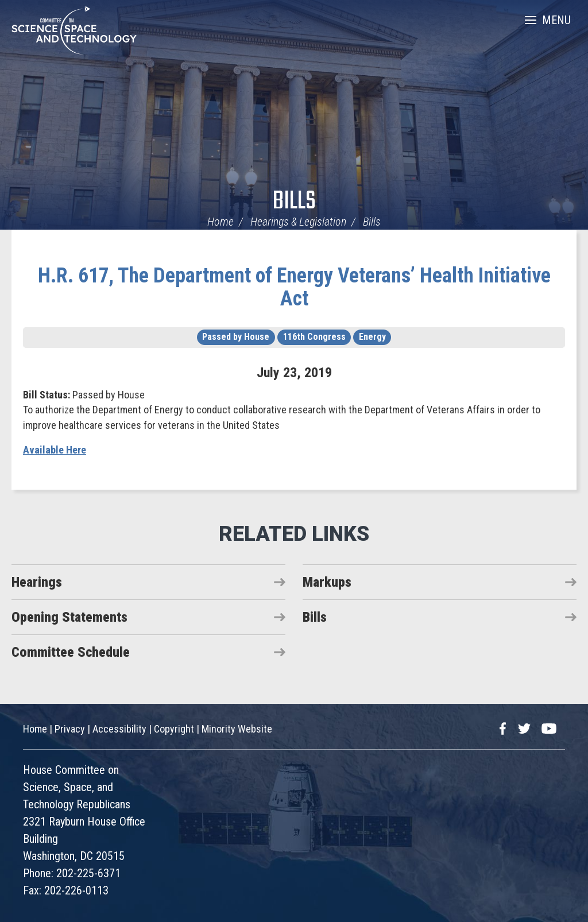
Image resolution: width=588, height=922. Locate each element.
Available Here (55, 450)
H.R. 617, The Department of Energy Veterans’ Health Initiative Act (294, 287)
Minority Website (237, 729)
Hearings (37, 582)
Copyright (174, 729)
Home (220, 222)
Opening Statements (69, 617)
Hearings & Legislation (298, 222)
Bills (294, 202)
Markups (327, 582)
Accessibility (119, 729)
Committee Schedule (71, 652)
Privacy (70, 729)
